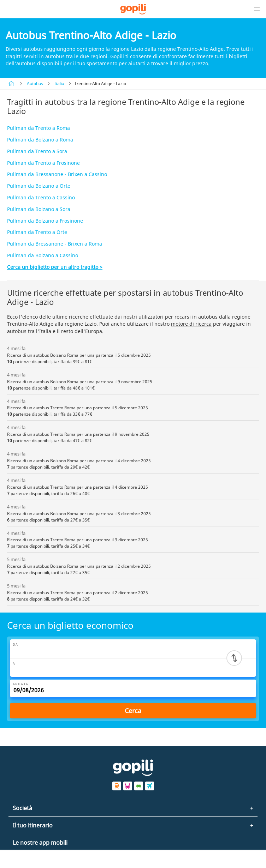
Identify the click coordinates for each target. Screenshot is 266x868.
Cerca (133, 711)
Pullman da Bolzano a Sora (39, 209)
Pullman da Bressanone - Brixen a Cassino (57, 174)
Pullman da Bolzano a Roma (40, 140)
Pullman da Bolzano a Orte (39, 186)
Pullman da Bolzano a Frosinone (45, 221)
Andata (20, 684)
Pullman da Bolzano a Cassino (43, 255)
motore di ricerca (191, 324)
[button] (257, 9)
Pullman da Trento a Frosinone (43, 163)
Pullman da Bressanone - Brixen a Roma (55, 244)
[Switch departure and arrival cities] (234, 658)
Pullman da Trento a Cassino (41, 197)
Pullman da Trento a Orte (37, 232)
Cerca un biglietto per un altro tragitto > (55, 267)
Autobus (35, 83)
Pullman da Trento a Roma (39, 128)
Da (15, 644)
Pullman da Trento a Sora (37, 151)
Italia (59, 83)
